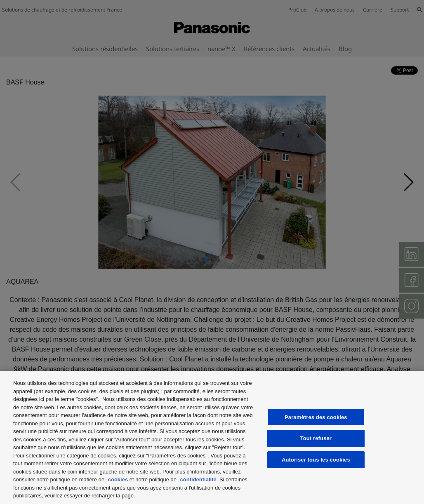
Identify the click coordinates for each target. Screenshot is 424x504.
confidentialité (198, 479)
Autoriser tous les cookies (316, 460)
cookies (118, 479)
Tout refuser (316, 438)
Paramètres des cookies (316, 417)
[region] (212, 437)
